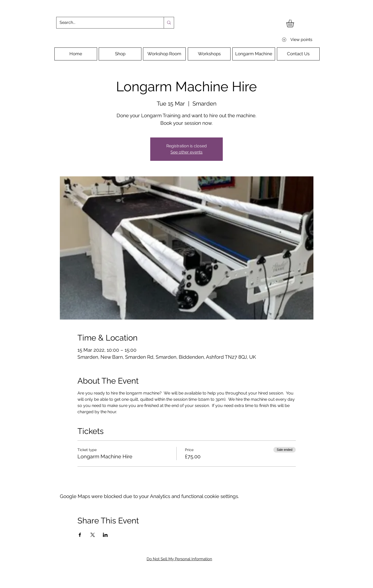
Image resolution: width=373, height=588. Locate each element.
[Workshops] (209, 54)
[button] (295, 23)
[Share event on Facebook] (80, 535)
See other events (187, 152)
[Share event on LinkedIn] (105, 535)
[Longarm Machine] (254, 54)
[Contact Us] (298, 54)
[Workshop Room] (164, 54)
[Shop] (120, 54)
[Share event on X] (93, 535)
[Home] (76, 54)
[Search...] (106, 23)
